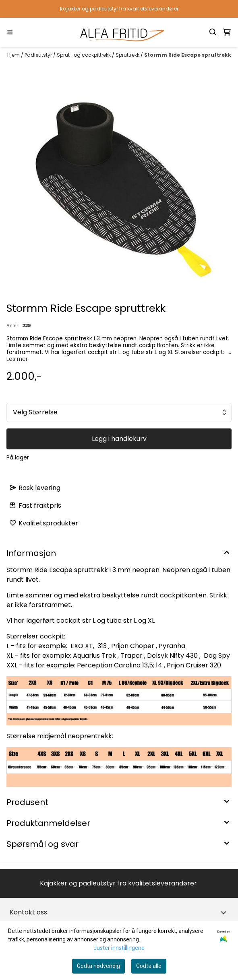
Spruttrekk (128, 55)
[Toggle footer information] (225, 912)
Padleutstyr (39, 55)
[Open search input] (213, 32)
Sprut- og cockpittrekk (84, 55)
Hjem (14, 55)
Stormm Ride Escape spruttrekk (188, 55)
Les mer (17, 359)
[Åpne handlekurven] (227, 32)
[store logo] (119, 32)
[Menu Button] (10, 32)
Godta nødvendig (98, 966)
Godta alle (149, 966)
